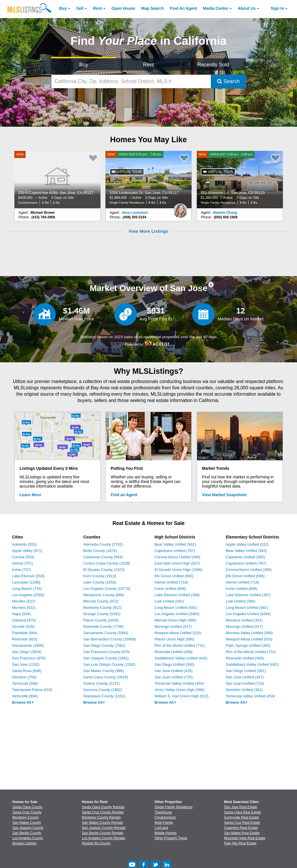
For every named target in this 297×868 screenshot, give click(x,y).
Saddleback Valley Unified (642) (181, 658)
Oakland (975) (24, 620)
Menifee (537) (24, 601)
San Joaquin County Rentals (104, 828)
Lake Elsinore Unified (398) (177, 595)
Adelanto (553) (24, 544)
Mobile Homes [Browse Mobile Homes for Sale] (166, 833)
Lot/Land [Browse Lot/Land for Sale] (161, 828)
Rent (98, 8)
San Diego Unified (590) (174, 664)
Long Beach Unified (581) (176, 608)
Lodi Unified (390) (241, 601)
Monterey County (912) (102, 608)
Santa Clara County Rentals (103, 807)
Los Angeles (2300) (28, 595)
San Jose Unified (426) (173, 671)
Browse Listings (24, 843)
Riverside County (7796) (103, 627)
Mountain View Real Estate (245, 838)
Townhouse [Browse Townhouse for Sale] (163, 812)
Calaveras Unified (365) (245, 557)
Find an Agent (124, 495)
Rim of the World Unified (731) (180, 645)
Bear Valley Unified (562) (175, 544)
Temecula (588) (25, 683)
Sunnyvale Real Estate (241, 817)
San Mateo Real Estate (242, 833)
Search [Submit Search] (228, 81)
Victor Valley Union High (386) (179, 690)
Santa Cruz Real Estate (242, 823)
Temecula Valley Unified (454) (179, 683)
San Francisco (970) (29, 658)
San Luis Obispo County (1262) (109, 664)
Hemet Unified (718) (171, 582)
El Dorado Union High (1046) (179, 570)
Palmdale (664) (25, 633)
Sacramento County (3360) (106, 633)
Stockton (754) (24, 677)
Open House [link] (123, 8)
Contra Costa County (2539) (107, 563)
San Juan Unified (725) (174, 677)
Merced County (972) (101, 601)
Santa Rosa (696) (27, 671)
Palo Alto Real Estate (240, 843)
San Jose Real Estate (241, 807)
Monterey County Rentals (101, 817)
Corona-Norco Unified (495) (178, 557)
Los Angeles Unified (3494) (177, 614)
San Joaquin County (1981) (106, 658)
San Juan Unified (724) (245, 683)
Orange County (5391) (102, 614)
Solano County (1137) (101, 683)
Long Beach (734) (27, 589)
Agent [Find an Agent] (183, 8)
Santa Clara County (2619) (106, 677)
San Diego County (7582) (104, 645)
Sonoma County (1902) (103, 690)
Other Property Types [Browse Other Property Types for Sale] (171, 838)
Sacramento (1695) (28, 645)
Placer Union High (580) (174, 639)
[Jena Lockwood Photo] (180, 208)
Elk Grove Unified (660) (174, 576)
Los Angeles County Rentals (104, 838)
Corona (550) (23, 557)
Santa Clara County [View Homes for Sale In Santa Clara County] (27, 807)
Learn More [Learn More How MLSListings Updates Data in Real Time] (30, 495)
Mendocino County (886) (104, 595)
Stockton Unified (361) (244, 690)
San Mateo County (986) (104, 671)
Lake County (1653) (100, 582)
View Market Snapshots (224, 495)
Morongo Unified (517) (173, 627)
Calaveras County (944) (103, 557)
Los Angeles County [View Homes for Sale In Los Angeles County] (28, 838)
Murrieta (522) (24, 608)
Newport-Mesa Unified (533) (178, 633)
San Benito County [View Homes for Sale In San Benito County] (27, 833)
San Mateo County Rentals (102, 823)
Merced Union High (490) (175, 620)
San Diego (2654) (27, 652)
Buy (63, 8)
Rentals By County (96, 843)
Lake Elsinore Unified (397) (248, 595)
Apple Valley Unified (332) (247, 544)
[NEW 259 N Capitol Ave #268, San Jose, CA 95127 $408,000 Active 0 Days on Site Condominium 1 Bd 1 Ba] (57, 180)
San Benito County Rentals (103, 833)
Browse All (23, 702)
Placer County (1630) (101, 620)
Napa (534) (21, 614)
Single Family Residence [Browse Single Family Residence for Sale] (173, 807)
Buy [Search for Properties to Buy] (84, 65)
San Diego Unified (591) (246, 671)
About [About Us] (247, 8)
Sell (80, 8)
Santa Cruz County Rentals (103, 812)
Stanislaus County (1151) (104, 696)
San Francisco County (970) (107, 652)
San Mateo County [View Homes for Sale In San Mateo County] (27, 823)
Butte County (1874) (100, 551)
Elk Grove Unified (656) (245, 576)
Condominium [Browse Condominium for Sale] (165, 817)
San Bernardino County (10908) (110, 639)
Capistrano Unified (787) (175, 551)
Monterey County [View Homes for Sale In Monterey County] (25, 817)
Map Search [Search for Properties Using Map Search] (153, 8)
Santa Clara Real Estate (243, 812)
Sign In (277, 8)
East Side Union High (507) (177, 563)
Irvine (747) (22, 570)
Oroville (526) (23, 627)
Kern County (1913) (100, 576)
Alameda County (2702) (103, 544)
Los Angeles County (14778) (107, 589)
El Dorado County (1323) (104, 570)
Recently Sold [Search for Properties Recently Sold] (213, 65)
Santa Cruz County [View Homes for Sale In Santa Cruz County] (27, 812)
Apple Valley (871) (27, 551)
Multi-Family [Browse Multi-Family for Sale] (164, 823)
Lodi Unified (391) (169, 601)
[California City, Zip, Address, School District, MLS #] (131, 81)
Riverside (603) (25, 639)
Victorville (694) (25, 696)
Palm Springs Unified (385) (248, 645)
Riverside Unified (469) (173, 652)
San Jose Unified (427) (245, 677)
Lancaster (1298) (26, 582)
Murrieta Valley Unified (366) (249, 633)
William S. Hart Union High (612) (182, 696)
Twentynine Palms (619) (32, 690)
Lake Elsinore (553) (28, 576)
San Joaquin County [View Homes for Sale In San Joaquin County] (28, 828)
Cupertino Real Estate (241, 828)
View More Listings (148, 231)
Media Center (216, 8)
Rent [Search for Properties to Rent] (148, 65)
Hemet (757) (22, 563)
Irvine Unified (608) (170, 589)
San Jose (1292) (26, 664)
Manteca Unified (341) (244, 620)
